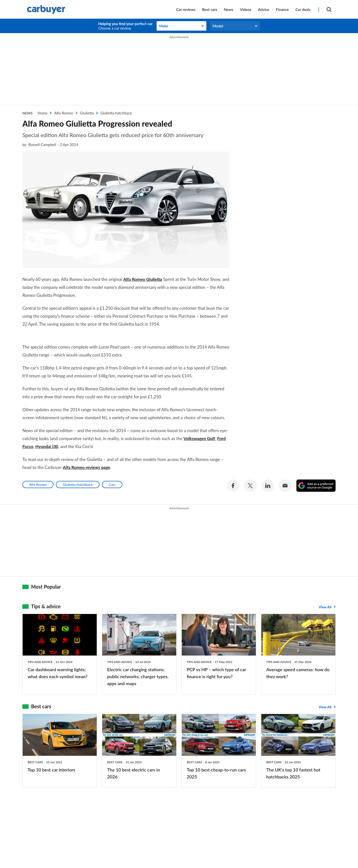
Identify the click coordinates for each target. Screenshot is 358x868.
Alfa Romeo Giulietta (143, 279)
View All (325, 596)
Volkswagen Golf (199, 429)
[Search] (329, 9)
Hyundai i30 (47, 436)
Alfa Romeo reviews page (86, 457)
